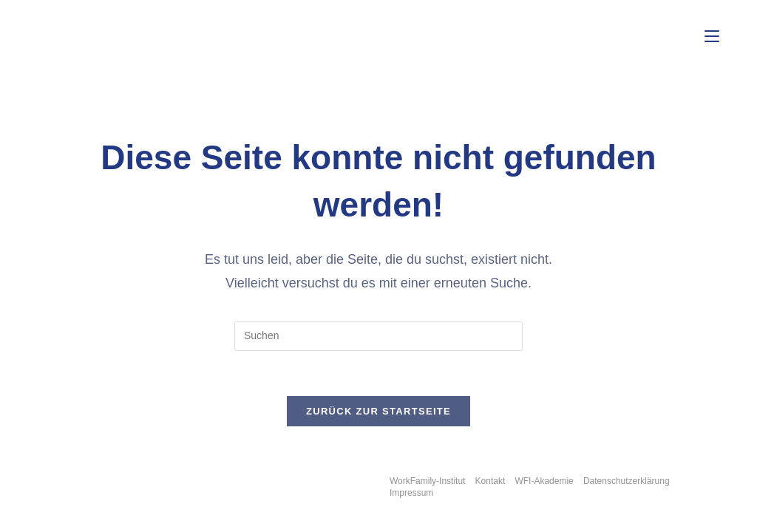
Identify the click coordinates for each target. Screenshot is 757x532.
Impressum (411, 493)
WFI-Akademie (544, 481)
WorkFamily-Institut (427, 481)
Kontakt (490, 481)
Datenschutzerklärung (627, 481)
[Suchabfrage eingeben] (378, 336)
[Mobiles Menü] (712, 37)
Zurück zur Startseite (378, 411)
